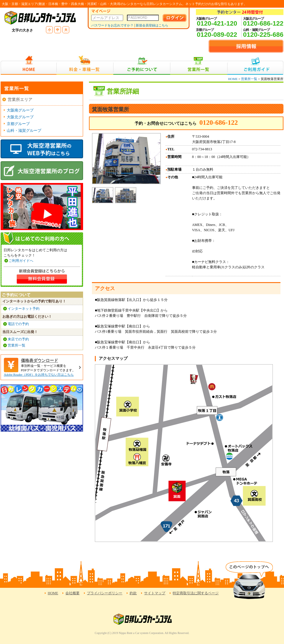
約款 (133, 593)
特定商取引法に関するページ (196, 593)
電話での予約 (18, 324)
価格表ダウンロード (39, 361)
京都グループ (18, 124)
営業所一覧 (199, 65)
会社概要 (72, 593)
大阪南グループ (20, 110)
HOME (28, 65)
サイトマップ (155, 593)
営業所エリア (20, 100)
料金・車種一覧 (85, 65)
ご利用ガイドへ (21, 261)
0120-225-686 (263, 35)
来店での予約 (18, 339)
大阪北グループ (20, 117)
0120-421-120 (217, 23)
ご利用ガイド (255, 65)
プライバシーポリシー (105, 593)
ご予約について (142, 65)
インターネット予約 (24, 309)
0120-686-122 (263, 23)
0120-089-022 (217, 35)
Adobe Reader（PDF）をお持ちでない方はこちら (39, 375)
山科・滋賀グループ (24, 130)
